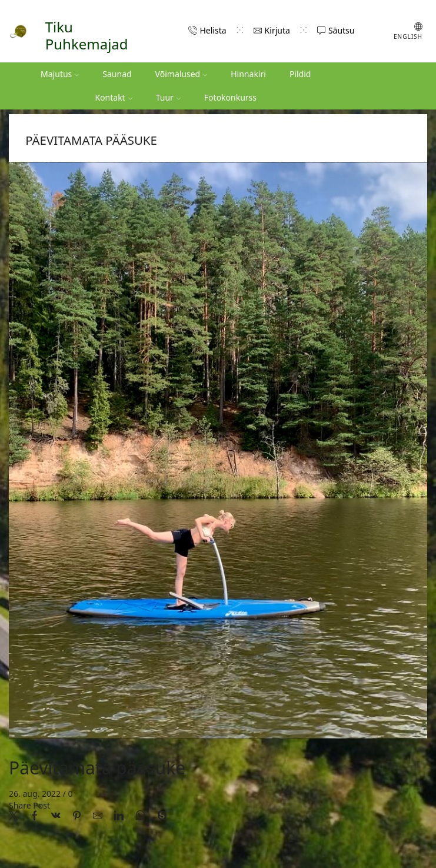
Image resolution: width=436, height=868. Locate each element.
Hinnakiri (248, 74)
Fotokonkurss (230, 97)
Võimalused (182, 74)
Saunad (117, 74)
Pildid (300, 74)
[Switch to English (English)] (400, 31)
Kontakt (113, 97)
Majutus (60, 74)
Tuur (168, 97)
